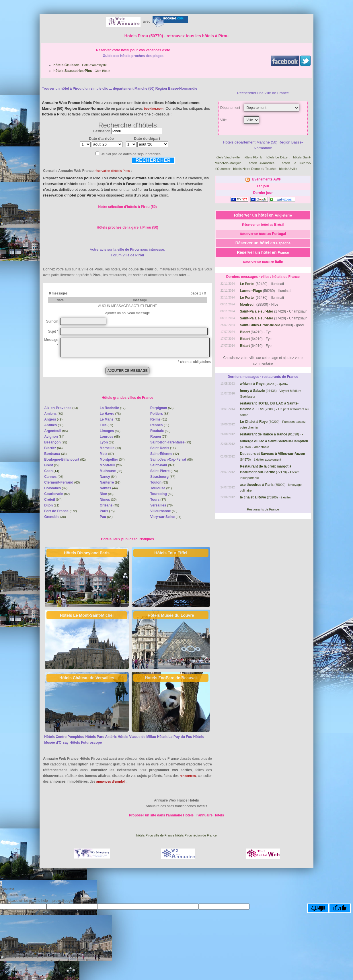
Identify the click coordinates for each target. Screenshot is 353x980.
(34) (112, 459)
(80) (54, 414)
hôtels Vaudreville (228, 157)
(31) (161, 488)
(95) (56, 431)
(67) (163, 477)
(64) (53, 448)
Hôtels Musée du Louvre (171, 615)
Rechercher (153, 160)
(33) (55, 454)
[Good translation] (340, 908)
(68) (111, 471)
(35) (160, 425)
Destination (102, 131)
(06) (54, 425)
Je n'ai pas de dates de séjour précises (131, 154)
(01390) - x (272, 434)
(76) (110, 414)
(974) (163, 465)
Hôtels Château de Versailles (87, 678)
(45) (110, 505)
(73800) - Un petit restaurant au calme (274, 409)
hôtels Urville (288, 169)
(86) (160, 414)
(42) (165, 454)
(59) (107, 425)
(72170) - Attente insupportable (270, 472)
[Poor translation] (318, 908)
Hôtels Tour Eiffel (171, 553)
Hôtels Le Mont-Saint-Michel (87, 615)
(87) (110, 431)
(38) (55, 517)
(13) (61, 408)
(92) (65, 459)
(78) (161, 505)
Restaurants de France (263, 509)
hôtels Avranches (263, 163)
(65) (110, 437)
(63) (62, 482)
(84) (54, 437)
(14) (52, 471)
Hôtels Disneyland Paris (87, 553)
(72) (110, 419)
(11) (163, 448)
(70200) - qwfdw (264, 384)
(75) (107, 511)
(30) (108, 500)
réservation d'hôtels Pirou (112, 171)
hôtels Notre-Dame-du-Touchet (255, 169)
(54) (108, 477)
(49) (53, 419)
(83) (159, 482)
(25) (56, 442)
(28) (111, 465)
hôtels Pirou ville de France (155, 835)
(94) (53, 500)
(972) (61, 511)
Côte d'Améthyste (80, 65)
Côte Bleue (82, 71)
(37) (158, 500)
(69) (107, 442)
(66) (162, 408)
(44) (109, 488)
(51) (159, 419)
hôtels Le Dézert (278, 157)
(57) (107, 454)
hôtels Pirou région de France (196, 835)
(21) (52, 505)
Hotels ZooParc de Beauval (171, 678)
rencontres (188, 776)
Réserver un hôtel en (263, 215)
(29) (52, 465)
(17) (113, 408)
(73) (171, 442)
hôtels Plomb (253, 157)
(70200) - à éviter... (267, 497)
